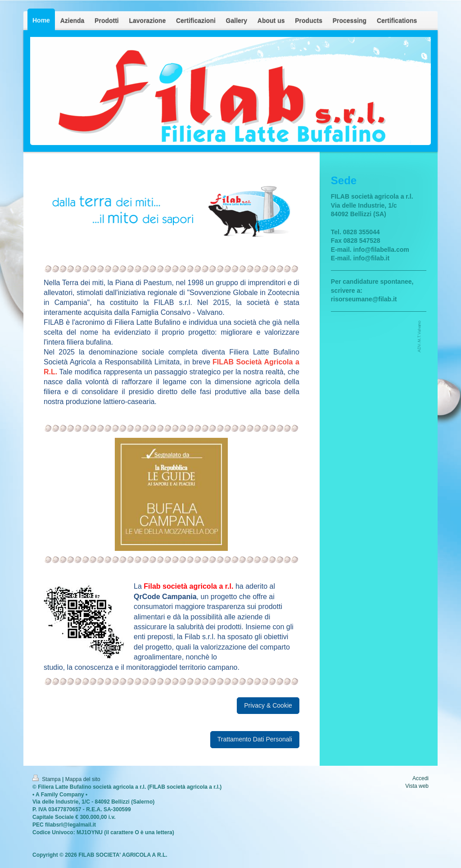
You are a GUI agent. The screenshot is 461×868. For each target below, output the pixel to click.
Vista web (417, 786)
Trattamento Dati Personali (255, 739)
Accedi (420, 778)
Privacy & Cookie (268, 705)
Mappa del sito (83, 779)
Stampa (47, 779)
